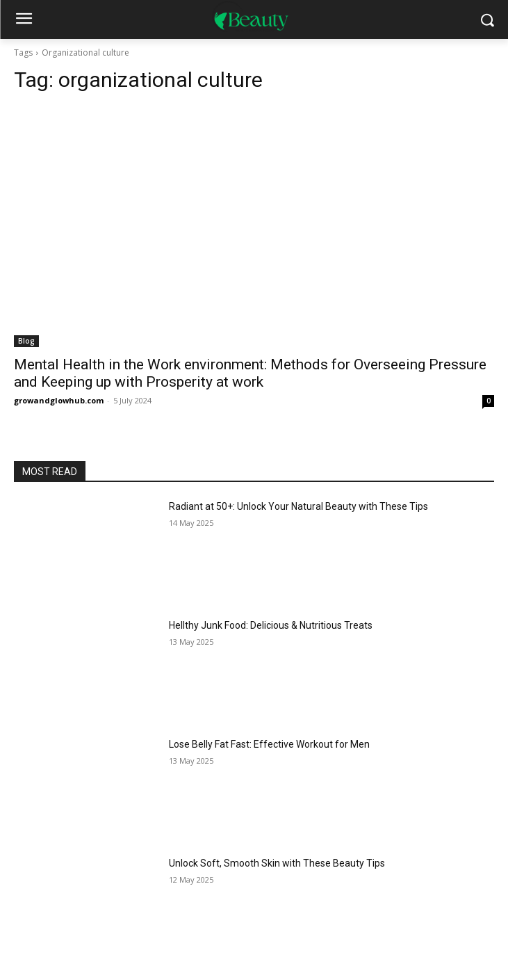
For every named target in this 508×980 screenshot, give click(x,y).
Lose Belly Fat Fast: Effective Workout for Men (269, 744)
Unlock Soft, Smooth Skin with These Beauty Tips (277, 863)
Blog (26, 341)
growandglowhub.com (59, 400)
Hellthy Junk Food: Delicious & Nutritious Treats (271, 625)
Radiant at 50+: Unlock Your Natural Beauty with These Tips (298, 506)
